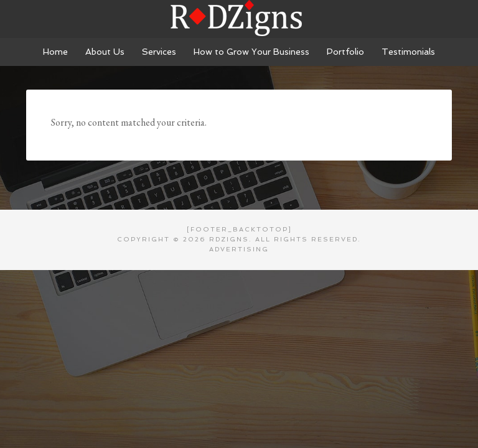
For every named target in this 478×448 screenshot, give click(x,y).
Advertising (239, 249)
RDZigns (239, 19)
